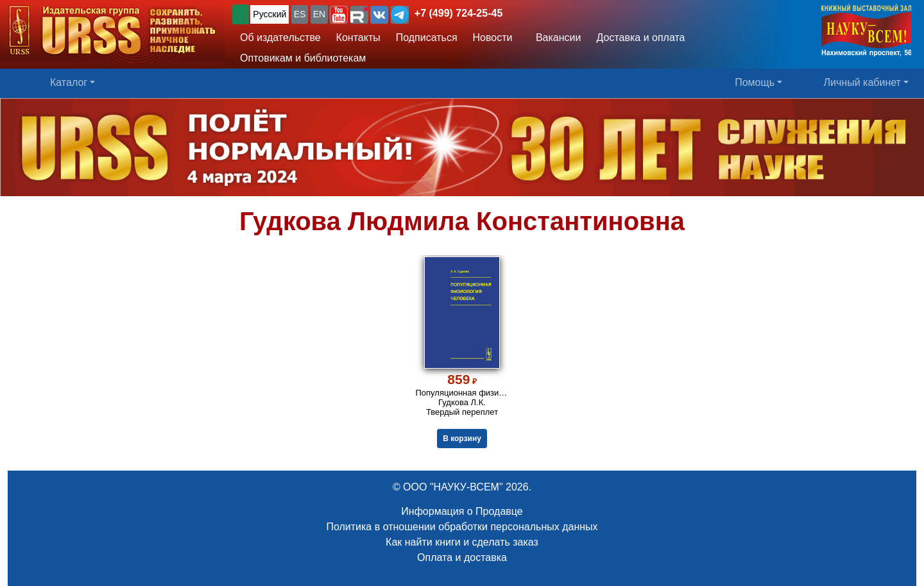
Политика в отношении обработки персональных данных (462, 527)
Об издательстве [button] (280, 38)
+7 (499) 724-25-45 (458, 13)
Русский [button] (269, 14)
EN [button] (319, 14)
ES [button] (300, 14)
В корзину (462, 439)
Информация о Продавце (462, 511)
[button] (339, 15)
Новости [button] (493, 38)
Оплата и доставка (462, 557)
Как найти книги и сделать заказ (462, 542)
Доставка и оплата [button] (640, 38)
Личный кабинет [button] (862, 82)
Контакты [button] (358, 38)
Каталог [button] (69, 82)
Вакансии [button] (555, 38)
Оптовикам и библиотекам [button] (303, 58)
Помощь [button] (755, 82)
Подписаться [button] (427, 38)
